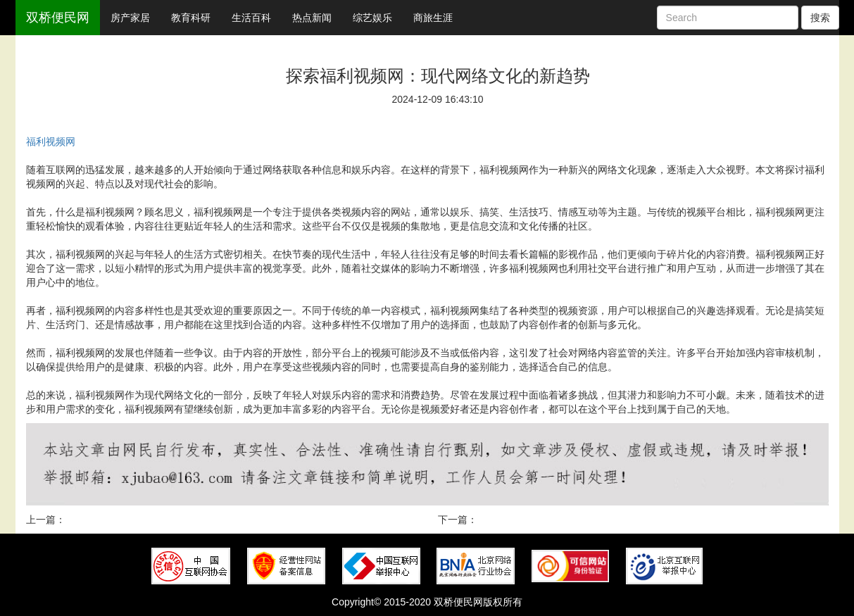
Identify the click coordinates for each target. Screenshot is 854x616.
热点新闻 (312, 18)
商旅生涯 (433, 18)
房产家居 (130, 18)
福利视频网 (51, 142)
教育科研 (191, 18)
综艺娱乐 (372, 18)
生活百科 (251, 18)
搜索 (820, 18)
